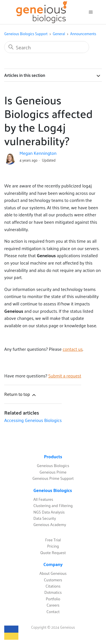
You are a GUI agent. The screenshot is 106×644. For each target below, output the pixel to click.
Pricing (53, 546)
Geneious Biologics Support (26, 34)
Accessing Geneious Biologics (33, 420)
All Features (43, 499)
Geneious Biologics (53, 465)
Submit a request (65, 376)
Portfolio (53, 599)
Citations (53, 586)
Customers (53, 580)
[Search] (47, 47)
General (59, 34)
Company (53, 564)
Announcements (83, 34)
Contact (53, 612)
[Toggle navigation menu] (91, 12)
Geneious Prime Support (53, 478)
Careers (53, 605)
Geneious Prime (53, 472)
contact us (73, 349)
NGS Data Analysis (49, 512)
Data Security (45, 518)
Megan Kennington (38, 153)
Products (53, 456)
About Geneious (53, 573)
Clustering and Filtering (53, 505)
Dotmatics (53, 592)
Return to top (20, 394)
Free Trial (53, 540)
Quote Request (53, 553)
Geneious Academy (50, 524)
